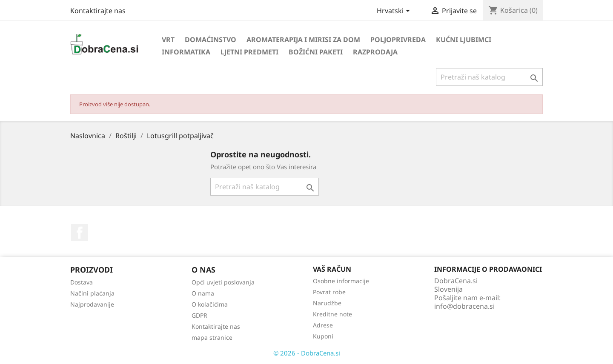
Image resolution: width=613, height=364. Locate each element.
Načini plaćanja (92, 293)
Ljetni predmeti (249, 52)
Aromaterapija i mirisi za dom (303, 40)
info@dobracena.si (464, 306)
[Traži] (489, 77)
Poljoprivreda (398, 40)
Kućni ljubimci (464, 40)
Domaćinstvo (211, 40)
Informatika (186, 52)
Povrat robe (329, 292)
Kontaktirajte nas (98, 11)
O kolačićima (210, 304)
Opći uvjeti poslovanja (223, 282)
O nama (203, 293)
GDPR (199, 315)
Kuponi (323, 336)
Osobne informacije (341, 281)
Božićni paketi (316, 52)
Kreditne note (332, 314)
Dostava (82, 282)
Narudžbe (327, 303)
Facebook (80, 233)
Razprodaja (375, 52)
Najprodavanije (92, 304)
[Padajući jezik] (395, 11)
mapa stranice (212, 337)
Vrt (168, 40)
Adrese (323, 325)
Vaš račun (332, 269)
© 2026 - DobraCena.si (307, 353)
